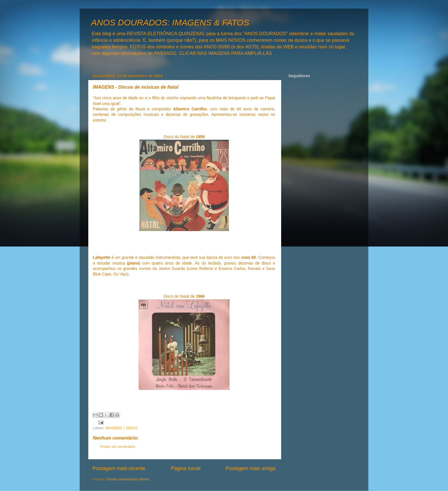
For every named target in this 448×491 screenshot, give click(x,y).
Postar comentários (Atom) (128, 479)
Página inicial (185, 468)
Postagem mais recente (119, 468)
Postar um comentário (118, 447)
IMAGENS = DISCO (121, 428)
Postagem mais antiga (251, 468)
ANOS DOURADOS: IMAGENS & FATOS (170, 22)
